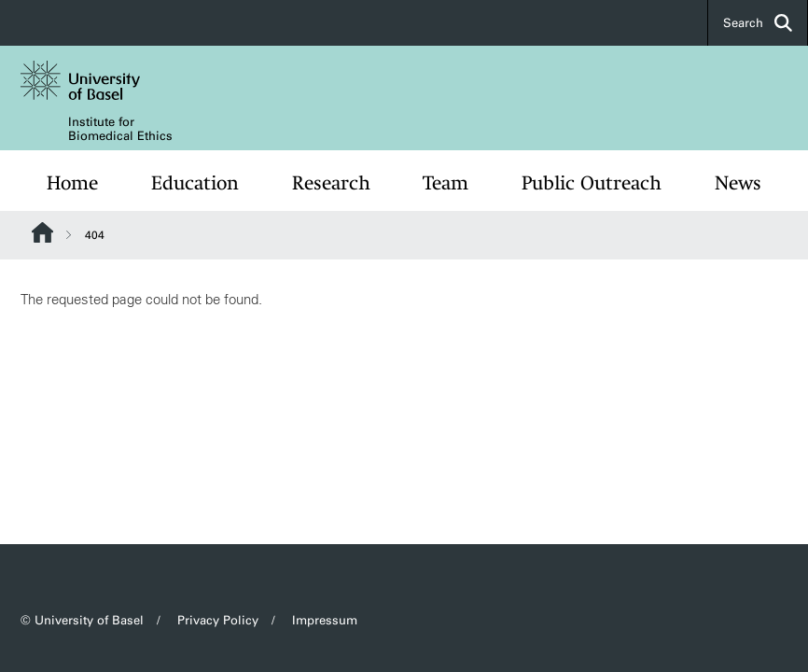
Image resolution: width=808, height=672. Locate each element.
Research (331, 183)
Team (446, 183)
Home (72, 183)
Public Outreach (592, 183)
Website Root (42, 232)
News (738, 183)
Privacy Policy (218, 620)
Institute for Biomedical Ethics (120, 129)
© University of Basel (82, 620)
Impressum (325, 620)
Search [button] (758, 23)
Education (195, 183)
